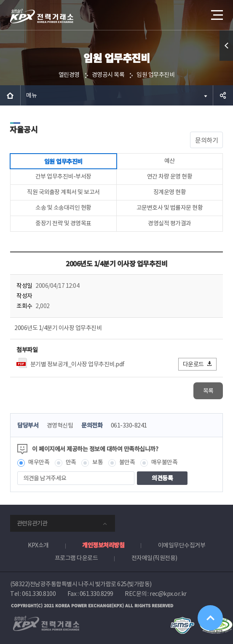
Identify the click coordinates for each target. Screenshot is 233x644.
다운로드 (198, 364)
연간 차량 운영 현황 (170, 176)
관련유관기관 (32, 523)
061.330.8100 (39, 594)
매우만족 (39, 462)
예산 (170, 161)
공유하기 (223, 95)
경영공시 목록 (108, 75)
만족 (71, 462)
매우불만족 (165, 462)
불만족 (127, 462)
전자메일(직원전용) (154, 558)
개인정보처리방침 (103, 545)
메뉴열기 (216, 12)
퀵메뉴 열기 (226, 61)
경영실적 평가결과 (170, 223)
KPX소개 (38, 545)
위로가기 (210, 618)
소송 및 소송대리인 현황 (63, 208)
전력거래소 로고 (42, 16)
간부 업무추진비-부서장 (63, 176)
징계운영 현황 (170, 192)
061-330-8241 (129, 425)
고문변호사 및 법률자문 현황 (170, 208)
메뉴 (31, 95)
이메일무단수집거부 (182, 545)
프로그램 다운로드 (76, 558)
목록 (208, 391)
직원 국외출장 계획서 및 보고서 (63, 192)
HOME (10, 95)
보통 (98, 462)
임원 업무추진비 (155, 75)
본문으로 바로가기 (0, 0)
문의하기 (206, 140)
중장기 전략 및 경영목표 (63, 223)
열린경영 (69, 75)
